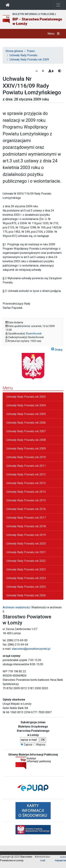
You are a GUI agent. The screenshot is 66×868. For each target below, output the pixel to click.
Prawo (31, 51)
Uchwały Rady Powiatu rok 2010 (26, 457)
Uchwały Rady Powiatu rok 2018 (26, 526)
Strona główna (14, 51)
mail (43, 860)
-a (36, 71)
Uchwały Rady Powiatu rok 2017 (26, 518)
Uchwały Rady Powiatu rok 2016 (26, 509)
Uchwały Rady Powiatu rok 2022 (26, 561)
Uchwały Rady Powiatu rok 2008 (26, 440)
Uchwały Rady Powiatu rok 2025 (26, 587)
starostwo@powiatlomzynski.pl (31, 649)
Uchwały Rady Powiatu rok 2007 (26, 431)
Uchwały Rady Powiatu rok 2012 (26, 474)
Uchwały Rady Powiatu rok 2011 (26, 466)
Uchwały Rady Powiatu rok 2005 (26, 414)
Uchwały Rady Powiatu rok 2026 (26, 595)
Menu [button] (54, 34)
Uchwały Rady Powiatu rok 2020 (26, 544)
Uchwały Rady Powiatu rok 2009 (29, 59)
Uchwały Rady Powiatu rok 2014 (26, 492)
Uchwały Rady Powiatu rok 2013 (26, 483)
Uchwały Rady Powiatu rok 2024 (26, 578)
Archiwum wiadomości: (17, 607)
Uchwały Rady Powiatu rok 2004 (26, 405)
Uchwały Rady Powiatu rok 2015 (26, 500)
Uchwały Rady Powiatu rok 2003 (26, 397)
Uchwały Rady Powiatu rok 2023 (26, 569)
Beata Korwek (34, 334)
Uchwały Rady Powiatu (23, 55)
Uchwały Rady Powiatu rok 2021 (26, 552)
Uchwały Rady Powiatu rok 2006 (26, 423)
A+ (51, 71)
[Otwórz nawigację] (58, 5)
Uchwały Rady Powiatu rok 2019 (26, 535)
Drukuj (57, 349)
